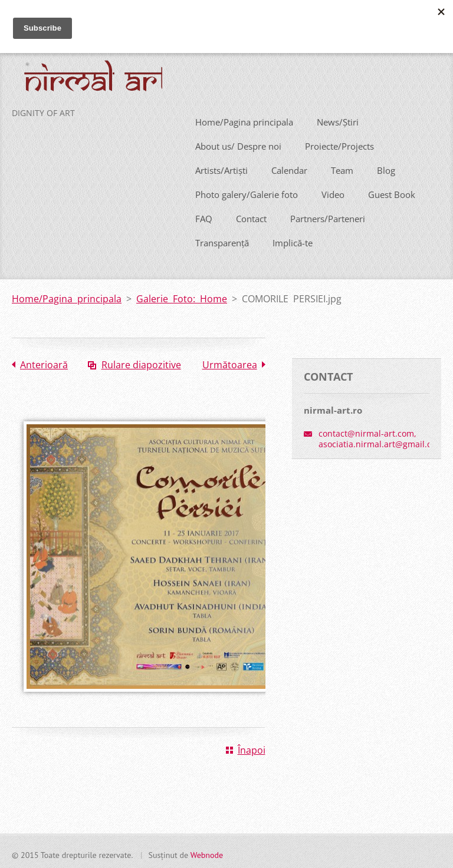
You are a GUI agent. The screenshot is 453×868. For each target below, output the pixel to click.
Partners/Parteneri (328, 216)
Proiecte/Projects (339, 144)
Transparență (222, 240)
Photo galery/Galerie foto (247, 192)
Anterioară (44, 362)
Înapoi (252, 748)
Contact (251, 216)
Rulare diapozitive (141, 362)
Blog (386, 168)
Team (342, 168)
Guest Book (392, 192)
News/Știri (338, 120)
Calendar (289, 168)
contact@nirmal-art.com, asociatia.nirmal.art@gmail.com (381, 437)
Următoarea (230, 362)
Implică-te (293, 240)
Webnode (207, 853)
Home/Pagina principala (244, 120)
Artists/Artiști (221, 168)
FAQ (204, 216)
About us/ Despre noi (238, 144)
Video (333, 192)
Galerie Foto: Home (182, 296)
